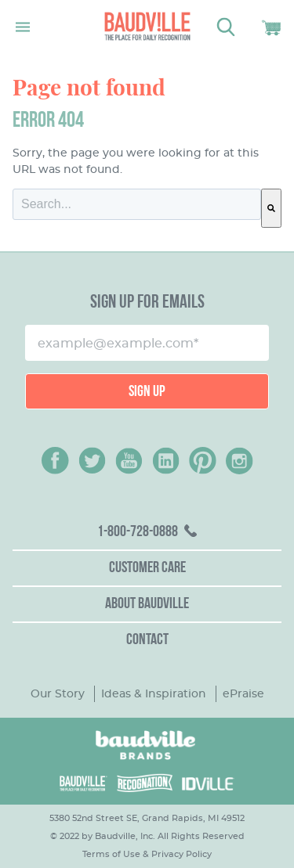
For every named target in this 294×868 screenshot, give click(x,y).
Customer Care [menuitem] (147, 568)
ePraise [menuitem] (243, 693)
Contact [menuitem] (147, 640)
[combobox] (137, 204)
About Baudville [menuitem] (147, 604)
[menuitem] (147, 533)
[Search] (271, 208)
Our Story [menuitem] (58, 693)
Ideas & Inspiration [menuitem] (154, 693)
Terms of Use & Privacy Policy (147, 854)
